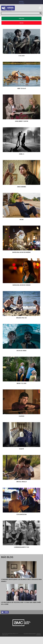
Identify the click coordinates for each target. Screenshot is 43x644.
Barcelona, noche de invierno (21, 252)
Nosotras (21, 3)
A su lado (22, 56)
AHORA (21, 1)
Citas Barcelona (22, 514)
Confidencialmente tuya (21, 547)
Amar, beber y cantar (22, 121)
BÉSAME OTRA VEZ (22, 318)
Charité (21, 449)
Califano (21, 416)
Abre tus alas (22, 88)
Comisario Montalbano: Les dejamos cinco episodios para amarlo (21, 580)
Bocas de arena (22, 351)
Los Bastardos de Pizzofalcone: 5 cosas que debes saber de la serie (21, 603)
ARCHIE (21, 220)
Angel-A (22, 154)
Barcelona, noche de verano (22, 285)
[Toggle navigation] (40, 8)
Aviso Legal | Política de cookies (30, 634)
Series (21, 23)
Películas (22, 18)
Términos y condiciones (38, 634)
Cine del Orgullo (21, 482)
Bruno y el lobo (22, 383)
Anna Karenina (22, 187)
